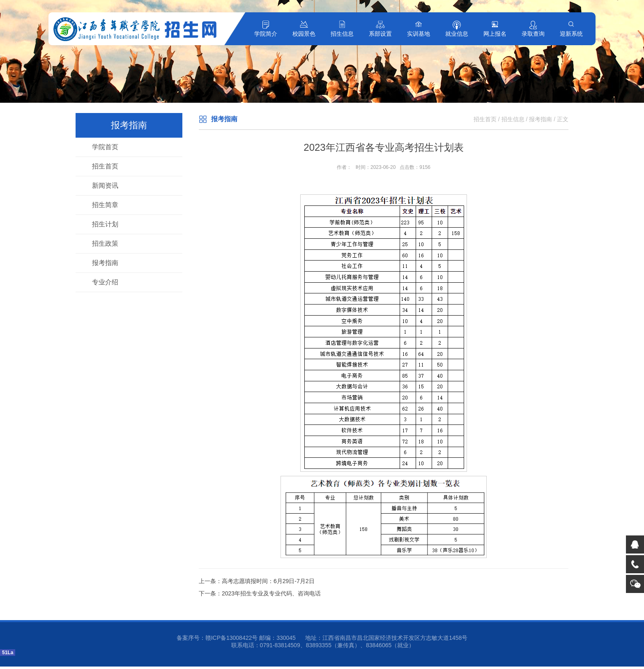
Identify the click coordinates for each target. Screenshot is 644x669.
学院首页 (105, 147)
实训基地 (419, 34)
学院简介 (266, 34)
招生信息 (342, 34)
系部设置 (380, 34)
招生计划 (105, 224)
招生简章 (105, 205)
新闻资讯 (105, 186)
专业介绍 (105, 282)
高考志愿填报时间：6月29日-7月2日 (268, 581)
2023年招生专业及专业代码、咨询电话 (271, 593)
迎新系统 (571, 34)
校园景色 (304, 34)
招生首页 (105, 166)
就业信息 (457, 34)
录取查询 (533, 34)
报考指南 (105, 263)
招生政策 (105, 243)
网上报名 (495, 34)
